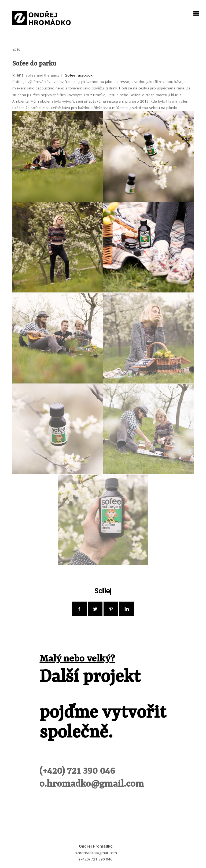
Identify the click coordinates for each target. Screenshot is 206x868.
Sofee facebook (79, 75)
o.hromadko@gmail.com (92, 784)
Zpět (16, 49)
